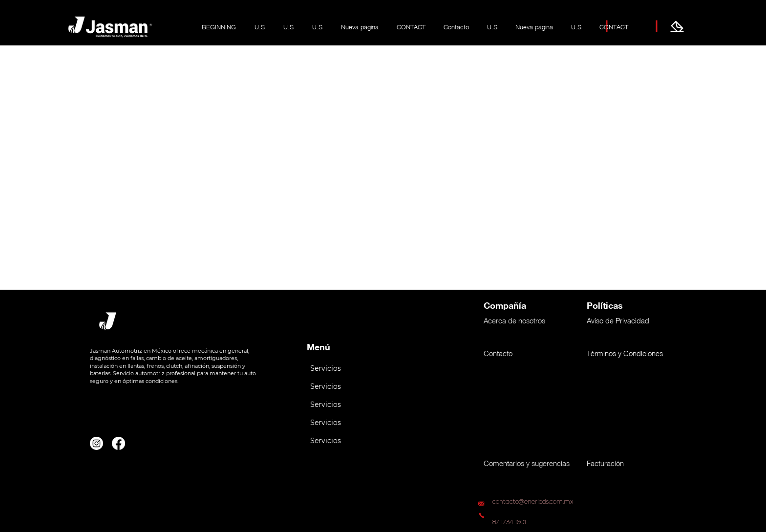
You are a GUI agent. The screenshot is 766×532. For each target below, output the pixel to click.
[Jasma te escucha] (677, 26)
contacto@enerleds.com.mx (533, 502)
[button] (347, 369)
